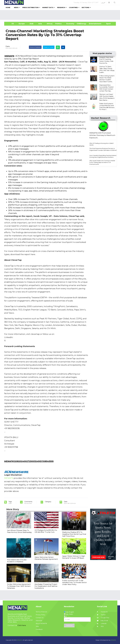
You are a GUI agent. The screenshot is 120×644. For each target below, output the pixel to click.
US (10, 24)
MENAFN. (20, 640)
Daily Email (102, 621)
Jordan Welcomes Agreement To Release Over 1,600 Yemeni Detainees (19, 586)
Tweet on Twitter (49, 47)
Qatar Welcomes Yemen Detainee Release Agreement (46, 558)
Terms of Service (41, 612)
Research (61, 8)
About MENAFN (41, 624)
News (16, 8)
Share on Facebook (35, 47)
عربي (103, 2)
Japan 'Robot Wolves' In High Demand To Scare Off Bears (74, 557)
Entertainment (92, 24)
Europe (22, 24)
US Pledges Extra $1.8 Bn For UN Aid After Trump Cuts (46, 531)
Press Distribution (30, 8)
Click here (22, 625)
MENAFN (10, 56)
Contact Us (40, 618)
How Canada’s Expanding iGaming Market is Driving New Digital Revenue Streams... (103, 156)
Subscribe (69, 625)
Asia (40, 24)
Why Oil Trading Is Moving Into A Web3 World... (101, 144)
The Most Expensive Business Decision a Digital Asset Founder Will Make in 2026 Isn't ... (103, 150)
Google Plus (103, 618)
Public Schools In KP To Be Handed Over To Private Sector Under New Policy (74, 582)
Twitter (101, 615)
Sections (85, 8)
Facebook (102, 612)
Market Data (48, 8)
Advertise (39, 621)
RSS (100, 626)
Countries (73, 8)
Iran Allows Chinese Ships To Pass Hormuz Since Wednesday (19, 531)
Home (8, 8)
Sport (107, 24)
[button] (109, 2)
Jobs (37, 626)
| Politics (58, 24)
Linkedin (102, 624)
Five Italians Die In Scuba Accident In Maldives (17, 561)
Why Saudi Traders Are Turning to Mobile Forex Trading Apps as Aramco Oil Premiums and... (102, 162)
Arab (31, 24)
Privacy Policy (41, 615)
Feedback (39, 629)
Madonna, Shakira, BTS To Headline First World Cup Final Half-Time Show (74, 534)
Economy (70, 24)
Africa (49, 24)
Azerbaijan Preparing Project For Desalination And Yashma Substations (46, 586)
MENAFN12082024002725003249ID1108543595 (29, 461)
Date (8, 46)
